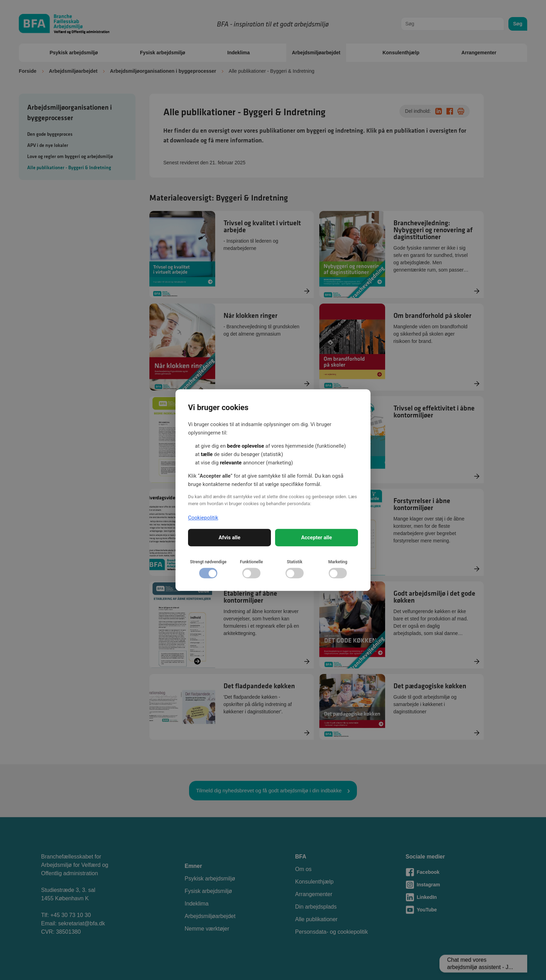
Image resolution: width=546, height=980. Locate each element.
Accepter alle (317, 538)
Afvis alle (230, 538)
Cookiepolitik (203, 518)
